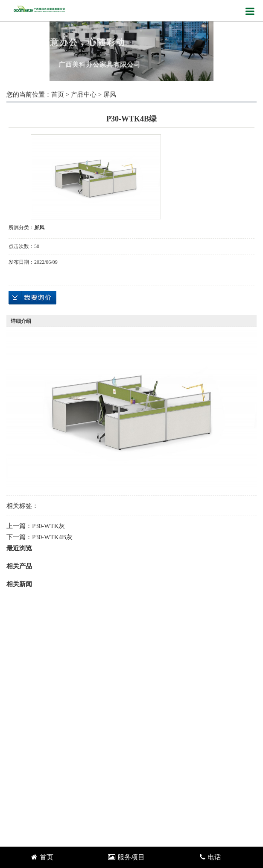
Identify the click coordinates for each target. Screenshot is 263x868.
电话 (210, 857)
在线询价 (32, 298)
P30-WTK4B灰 (52, 537)
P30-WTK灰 (49, 526)
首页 (58, 94)
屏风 (110, 94)
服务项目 (126, 857)
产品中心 (84, 94)
